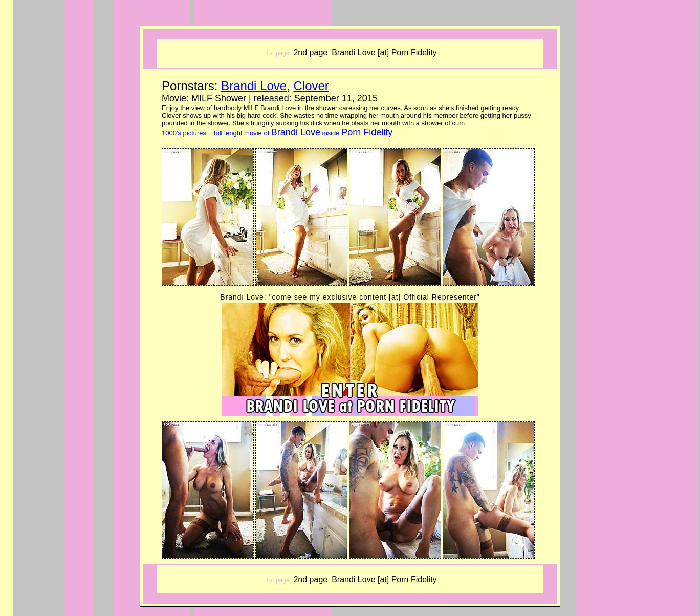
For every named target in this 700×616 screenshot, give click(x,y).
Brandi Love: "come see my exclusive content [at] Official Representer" (350, 297)
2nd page (310, 52)
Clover (311, 86)
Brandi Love (254, 86)
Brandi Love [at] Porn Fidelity (384, 52)
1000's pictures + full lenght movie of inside (277, 133)
